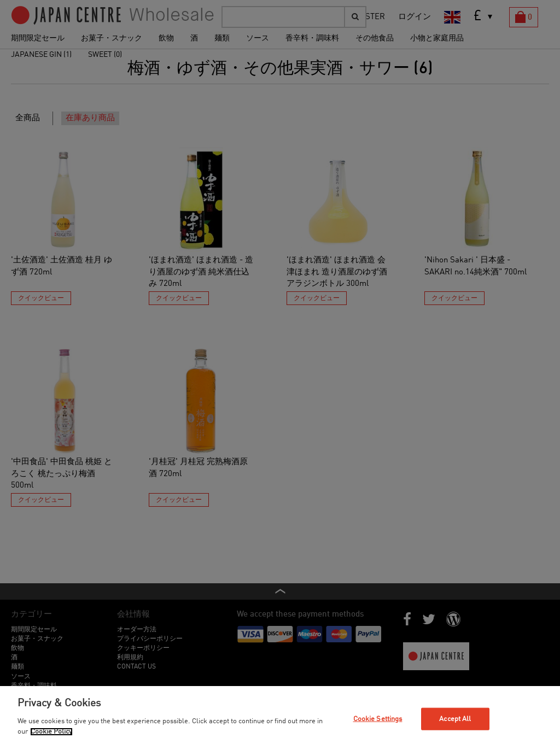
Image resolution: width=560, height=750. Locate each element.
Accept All (455, 719)
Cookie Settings (378, 719)
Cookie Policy (51, 732)
